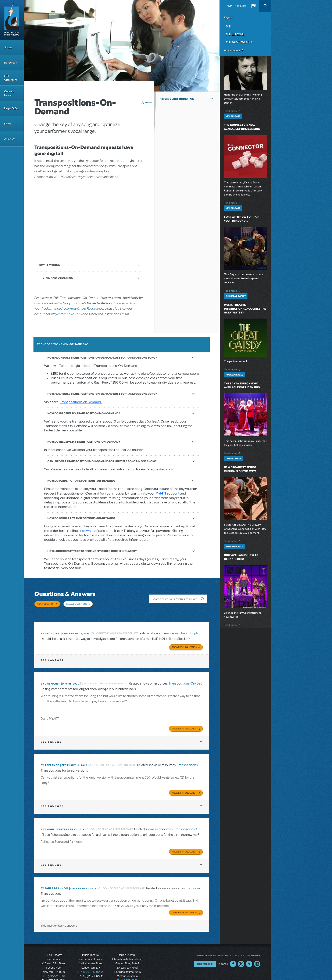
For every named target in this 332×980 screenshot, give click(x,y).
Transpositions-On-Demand (189, 677)
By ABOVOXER (50, 628)
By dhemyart (50, 677)
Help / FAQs (11, 108)
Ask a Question (46, 604)
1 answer (52, 654)
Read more (233, 110)
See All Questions (76, 604)
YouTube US (249, 953)
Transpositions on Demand (81, 402)
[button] (253, 6)
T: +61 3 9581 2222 (127, 969)
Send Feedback (205, 953)
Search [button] (265, 6)
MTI (229, 26)
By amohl (48, 821)
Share (149, 103)
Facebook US (233, 953)
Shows (8, 47)
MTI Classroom (11, 78)
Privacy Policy (225, 944)
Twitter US (241, 953)
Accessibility (253, 944)
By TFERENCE (50, 757)
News (8, 124)
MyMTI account (167, 493)
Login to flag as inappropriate (117, 628)
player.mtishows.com (66, 314)
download (90, 531)
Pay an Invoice (232, 50)
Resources (10, 63)
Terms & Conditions (206, 944)
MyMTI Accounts (236, 6)
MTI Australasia (239, 42)
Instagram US (257, 953)
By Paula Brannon (54, 878)
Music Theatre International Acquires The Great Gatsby (245, 309)
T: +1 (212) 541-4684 (54, 965)
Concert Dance (9, 93)
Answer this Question (184, 640)
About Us (10, 139)
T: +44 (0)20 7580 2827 (91, 961)
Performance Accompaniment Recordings (72, 308)
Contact (240, 944)
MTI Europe (235, 34)
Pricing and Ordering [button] (177, 99)
